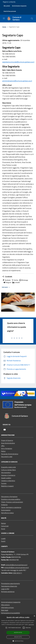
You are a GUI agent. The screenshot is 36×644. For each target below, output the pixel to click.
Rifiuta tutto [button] (18, 637)
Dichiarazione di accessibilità (10, 613)
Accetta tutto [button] (18, 633)
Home (4, 27)
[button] (18, 641)
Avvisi (3, 529)
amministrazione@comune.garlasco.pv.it (17, 81)
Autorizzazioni (6, 510)
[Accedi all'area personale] (10, 11)
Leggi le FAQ (5, 589)
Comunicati (5, 526)
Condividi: (7, 277)
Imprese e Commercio (8, 475)
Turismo (4, 483)
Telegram (7, 282)
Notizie (3, 523)
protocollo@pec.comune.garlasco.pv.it (17, 568)
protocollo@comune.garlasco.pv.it (16, 565)
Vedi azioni (6, 287)
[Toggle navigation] (4, 18)
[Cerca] (32, 19)
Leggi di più (31, 624)
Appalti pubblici (6, 478)
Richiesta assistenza (8, 592)
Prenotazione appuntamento (10, 583)
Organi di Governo (7, 440)
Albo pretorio (5, 605)
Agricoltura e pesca (7, 513)
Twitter (15, 280)
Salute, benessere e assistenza (11, 507)
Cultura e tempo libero (8, 470)
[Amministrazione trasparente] (19, 6)
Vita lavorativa (6, 473)
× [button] (34, 616)
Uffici (3, 446)
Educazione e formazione (9, 497)
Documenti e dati (7, 457)
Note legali (5, 610)
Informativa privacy (7, 608)
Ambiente (4, 505)
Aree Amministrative (8, 443)
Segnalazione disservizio (9, 586)
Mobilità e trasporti (7, 486)
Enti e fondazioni (7, 448)
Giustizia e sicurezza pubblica (11, 499)
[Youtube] (5, 430)
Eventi (3, 541)
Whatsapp (24, 280)
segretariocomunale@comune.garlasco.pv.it (18, 62)
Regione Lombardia (9, 2)
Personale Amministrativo (10, 454)
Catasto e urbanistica (8, 481)
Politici (3, 451)
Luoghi (3, 538)
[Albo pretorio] (7, 6)
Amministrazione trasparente (11, 602)
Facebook (6, 280)
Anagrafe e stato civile (8, 467)
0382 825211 (17, 573)
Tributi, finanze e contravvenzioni (12, 502)
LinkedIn (16, 282)
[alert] (18, 629)
